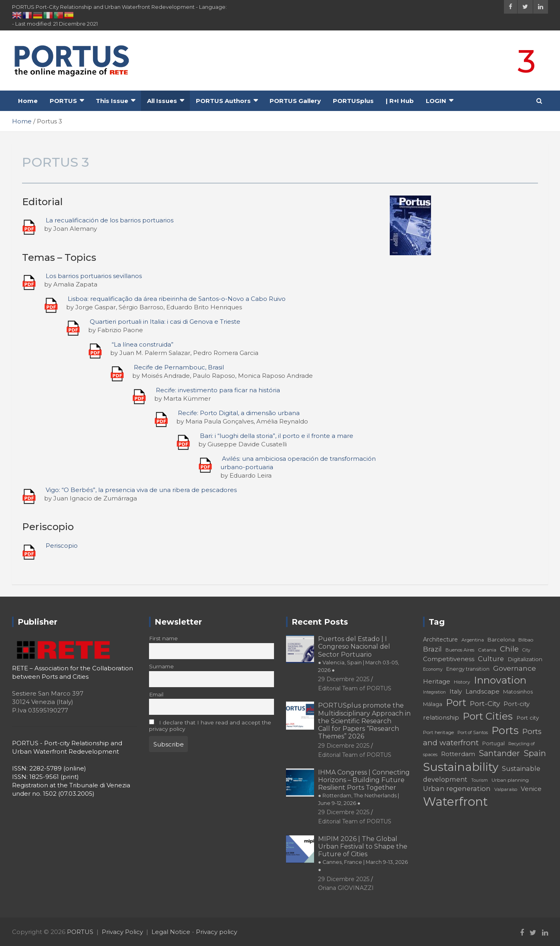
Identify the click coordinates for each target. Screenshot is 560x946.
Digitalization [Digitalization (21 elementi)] (525, 659)
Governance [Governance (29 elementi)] (515, 668)
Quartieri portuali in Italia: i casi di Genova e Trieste (165, 322)
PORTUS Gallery (295, 101)
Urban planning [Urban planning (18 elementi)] (510, 780)
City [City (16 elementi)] (526, 650)
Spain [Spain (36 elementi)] (535, 753)
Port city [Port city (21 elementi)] (528, 718)
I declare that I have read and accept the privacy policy (210, 726)
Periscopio (62, 546)
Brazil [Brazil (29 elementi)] (432, 649)
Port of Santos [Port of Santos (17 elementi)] (473, 732)
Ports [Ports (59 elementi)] (505, 730)
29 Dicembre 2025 (344, 679)
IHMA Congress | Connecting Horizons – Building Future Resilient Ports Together (364, 788)
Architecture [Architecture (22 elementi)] (440, 639)
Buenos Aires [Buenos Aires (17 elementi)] (460, 650)
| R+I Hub (400, 101)
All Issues (162, 101)
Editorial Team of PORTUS (355, 688)
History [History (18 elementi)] (462, 682)
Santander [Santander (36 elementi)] (499, 753)
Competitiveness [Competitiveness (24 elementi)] (449, 659)
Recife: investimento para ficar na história (218, 390)
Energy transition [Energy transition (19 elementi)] (468, 669)
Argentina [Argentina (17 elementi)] (473, 640)
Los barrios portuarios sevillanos (94, 276)
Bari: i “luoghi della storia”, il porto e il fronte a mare (277, 436)
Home (28, 101)
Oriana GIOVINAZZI (346, 888)
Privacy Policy (122, 932)
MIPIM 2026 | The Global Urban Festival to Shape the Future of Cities (363, 854)
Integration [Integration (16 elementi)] (434, 692)
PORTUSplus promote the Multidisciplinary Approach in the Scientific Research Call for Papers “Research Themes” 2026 (364, 721)
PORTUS (63, 101)
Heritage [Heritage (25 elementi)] (437, 681)
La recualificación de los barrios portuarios (110, 220)
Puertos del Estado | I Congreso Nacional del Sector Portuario (359, 654)
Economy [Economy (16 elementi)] (433, 669)
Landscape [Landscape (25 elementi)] (482, 691)
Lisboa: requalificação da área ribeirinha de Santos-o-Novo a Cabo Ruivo (177, 299)
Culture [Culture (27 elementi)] (491, 659)
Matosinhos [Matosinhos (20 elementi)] (518, 692)
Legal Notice (171, 932)
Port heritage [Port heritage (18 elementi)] (438, 732)
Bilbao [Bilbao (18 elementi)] (526, 640)
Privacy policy (217, 932)
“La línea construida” (143, 344)
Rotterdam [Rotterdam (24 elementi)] (458, 754)
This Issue (112, 101)
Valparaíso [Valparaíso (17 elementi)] (506, 789)
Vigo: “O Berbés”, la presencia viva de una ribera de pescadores (141, 490)
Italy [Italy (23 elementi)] (456, 692)
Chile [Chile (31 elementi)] (509, 649)
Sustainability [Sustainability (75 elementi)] (461, 767)
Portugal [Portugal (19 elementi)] (494, 743)
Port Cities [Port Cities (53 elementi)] (488, 716)
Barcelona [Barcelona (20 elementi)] (501, 639)
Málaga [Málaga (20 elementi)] (433, 704)
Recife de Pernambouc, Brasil (179, 367)
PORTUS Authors (223, 101)
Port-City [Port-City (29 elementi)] (485, 703)
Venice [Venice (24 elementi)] (531, 789)
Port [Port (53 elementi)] (456, 703)
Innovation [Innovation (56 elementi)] (500, 680)
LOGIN (436, 101)
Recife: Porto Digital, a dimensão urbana (239, 413)
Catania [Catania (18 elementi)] (487, 650)
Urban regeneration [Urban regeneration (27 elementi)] (457, 789)
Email (156, 694)
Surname (161, 666)
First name (163, 638)
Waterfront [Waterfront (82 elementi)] (455, 802)
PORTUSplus (353, 101)
